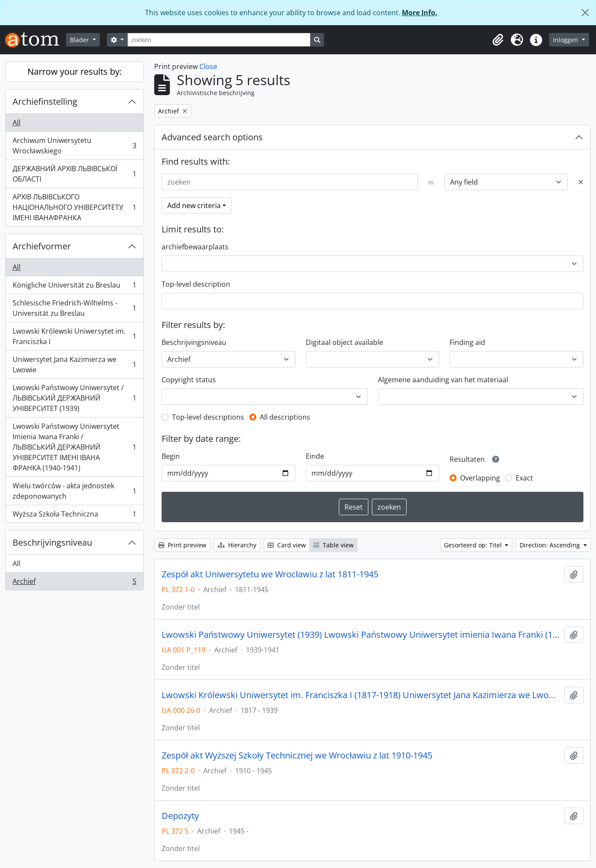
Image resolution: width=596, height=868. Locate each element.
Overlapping (480, 478)
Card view (287, 545)
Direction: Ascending (551, 545)
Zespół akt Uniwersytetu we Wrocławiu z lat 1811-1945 (270, 574)
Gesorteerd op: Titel (474, 545)
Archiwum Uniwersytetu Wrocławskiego (74, 146)
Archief (74, 583)
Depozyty (180, 816)
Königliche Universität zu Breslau (74, 287)
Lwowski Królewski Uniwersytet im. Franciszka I (74, 336)
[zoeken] (219, 40)
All (17, 123)
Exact (524, 478)
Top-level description (196, 284)
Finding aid (467, 342)
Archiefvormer (42, 246)
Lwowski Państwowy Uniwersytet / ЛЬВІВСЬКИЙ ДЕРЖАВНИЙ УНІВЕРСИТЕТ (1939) (74, 398)
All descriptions (285, 417)
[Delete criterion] (581, 182)
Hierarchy (237, 545)
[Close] (585, 13)
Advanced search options (212, 137)
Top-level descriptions (208, 417)
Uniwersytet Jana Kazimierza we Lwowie (74, 364)
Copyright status (189, 380)
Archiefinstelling (45, 101)
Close (208, 66)
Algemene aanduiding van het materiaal (443, 380)
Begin (171, 456)
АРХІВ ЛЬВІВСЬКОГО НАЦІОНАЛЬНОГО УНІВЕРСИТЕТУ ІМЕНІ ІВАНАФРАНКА (74, 207)
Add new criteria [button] (194, 205)
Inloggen (566, 40)
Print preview (182, 545)
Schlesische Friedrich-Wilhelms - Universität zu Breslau (74, 308)
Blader (80, 40)
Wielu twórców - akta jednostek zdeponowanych (74, 491)
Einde (315, 456)
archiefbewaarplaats (195, 247)
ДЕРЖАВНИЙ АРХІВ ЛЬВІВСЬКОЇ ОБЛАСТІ (74, 174)
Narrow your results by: (74, 71)
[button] (498, 40)
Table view (333, 545)
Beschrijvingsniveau (52, 542)
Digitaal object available (344, 342)
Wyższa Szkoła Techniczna (74, 516)
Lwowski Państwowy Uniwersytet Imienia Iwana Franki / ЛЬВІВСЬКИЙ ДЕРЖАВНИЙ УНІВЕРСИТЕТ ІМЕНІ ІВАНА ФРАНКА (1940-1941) (74, 447)
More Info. (420, 13)
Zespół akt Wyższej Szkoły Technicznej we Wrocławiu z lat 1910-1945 (297, 755)
